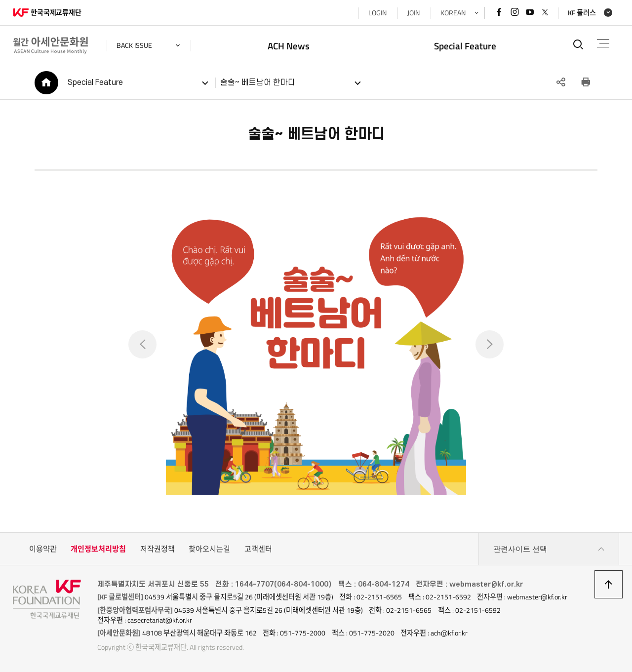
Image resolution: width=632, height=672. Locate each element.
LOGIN (377, 13)
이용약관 (43, 549)
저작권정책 (158, 549)
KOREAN (453, 13)
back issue (134, 45)
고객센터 (258, 549)
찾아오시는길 (209, 549)
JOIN (414, 13)
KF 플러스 (582, 13)
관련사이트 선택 (549, 549)
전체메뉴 (603, 43)
